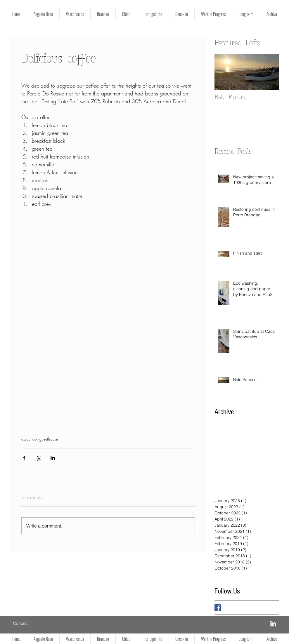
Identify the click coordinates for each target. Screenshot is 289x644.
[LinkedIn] (273, 624)
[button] (213, 14)
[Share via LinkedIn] (53, 458)
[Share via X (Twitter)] (38, 458)
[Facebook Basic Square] (218, 608)
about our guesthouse (40, 439)
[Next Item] (269, 72)
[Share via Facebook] (24, 458)
